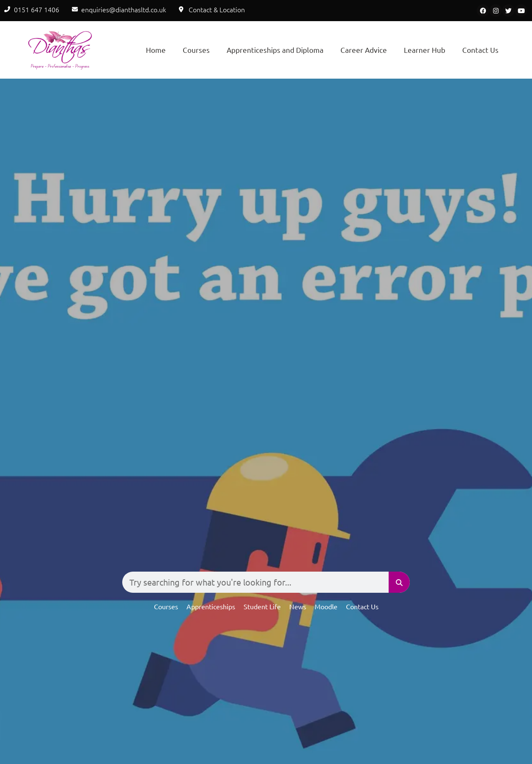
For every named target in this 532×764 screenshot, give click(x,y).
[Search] (399, 582)
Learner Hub (425, 50)
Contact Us (480, 50)
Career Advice (364, 50)
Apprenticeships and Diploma (275, 50)
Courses (196, 50)
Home (156, 50)
